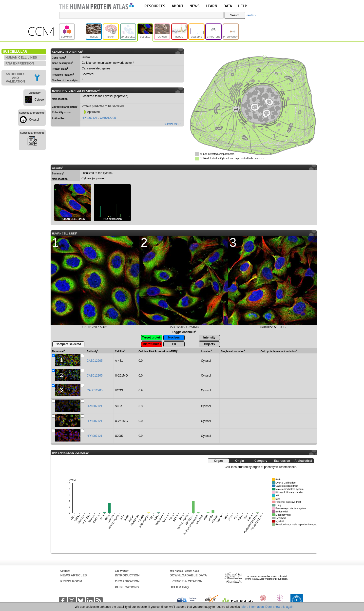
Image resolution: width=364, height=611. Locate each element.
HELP (243, 6)
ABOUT (178, 6)
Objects (209, 344)
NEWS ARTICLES (74, 575)
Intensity (209, 337)
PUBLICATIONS (127, 587)
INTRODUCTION (127, 575)
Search (235, 15)
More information (253, 607)
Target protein (152, 337)
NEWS (195, 6)
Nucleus (174, 337)
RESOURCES (155, 6)
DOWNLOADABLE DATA (188, 575)
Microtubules (152, 344)
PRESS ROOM (71, 581)
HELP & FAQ (179, 587)
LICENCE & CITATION (186, 581)
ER (174, 344)
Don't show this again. (280, 607)
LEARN (211, 6)
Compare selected (68, 344)
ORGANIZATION (127, 581)
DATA (228, 6)
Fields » (251, 15)
